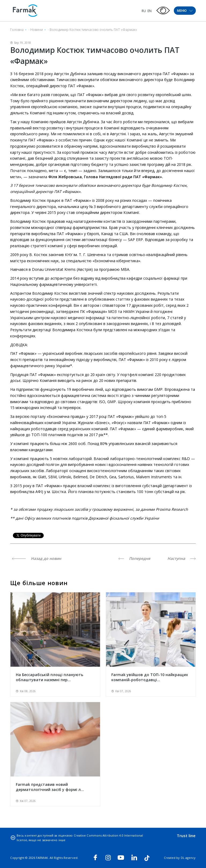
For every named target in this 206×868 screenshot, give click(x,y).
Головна (17, 30)
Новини (37, 30)
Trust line (186, 836)
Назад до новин (37, 558)
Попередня (134, 558)
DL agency (188, 858)
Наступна (182, 558)
